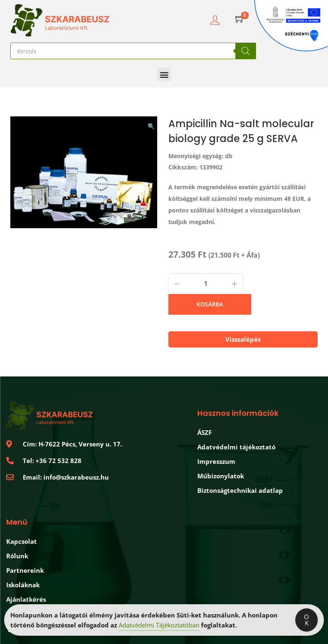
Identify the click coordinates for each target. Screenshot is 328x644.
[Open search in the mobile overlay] (133, 51)
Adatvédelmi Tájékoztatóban (159, 625)
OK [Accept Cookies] (306, 620)
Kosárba (210, 304)
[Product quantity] (206, 284)
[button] (164, 74)
